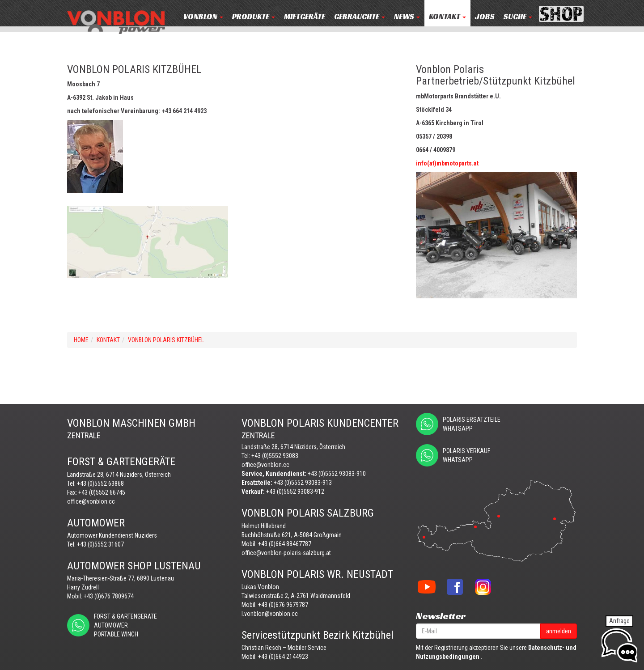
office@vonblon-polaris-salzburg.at (286, 553)
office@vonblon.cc (91, 501)
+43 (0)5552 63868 (100, 483)
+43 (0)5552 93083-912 (295, 492)
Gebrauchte (360, 17)
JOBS (485, 17)
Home (81, 340)
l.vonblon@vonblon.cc (270, 614)
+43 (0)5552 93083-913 (303, 483)
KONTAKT (447, 17)
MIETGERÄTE (305, 17)
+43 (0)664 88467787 (285, 544)
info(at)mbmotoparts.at (447, 163)
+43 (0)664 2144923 (283, 657)
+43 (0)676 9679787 (283, 605)
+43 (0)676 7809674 (109, 596)
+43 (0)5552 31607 (100, 544)
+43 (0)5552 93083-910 (337, 474)
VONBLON (203, 17)
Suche (518, 17)
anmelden (559, 631)
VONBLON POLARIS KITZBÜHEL (166, 340)
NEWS (407, 17)
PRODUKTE (254, 17)
